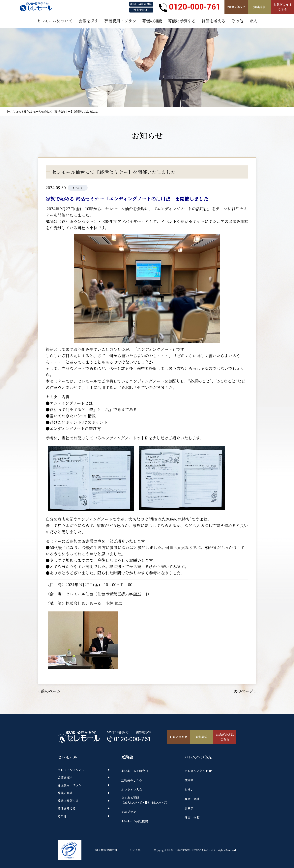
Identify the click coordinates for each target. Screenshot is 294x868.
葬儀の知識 (65, 793)
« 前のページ (49, 691)
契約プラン (129, 812)
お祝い (189, 789)
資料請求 (259, 7)
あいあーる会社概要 (135, 821)
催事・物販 (192, 817)
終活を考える (67, 808)
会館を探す (65, 777)
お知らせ (21, 111)
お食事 (189, 808)
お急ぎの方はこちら (282, 7)
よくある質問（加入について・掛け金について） (145, 800)
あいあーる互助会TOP (136, 771)
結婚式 (189, 780)
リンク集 (135, 850)
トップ (10, 111)
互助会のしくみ (132, 780)
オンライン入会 (132, 789)
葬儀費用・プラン (70, 785)
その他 (62, 816)
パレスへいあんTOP (198, 771)
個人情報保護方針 (106, 850)
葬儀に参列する (68, 801)
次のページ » (245, 691)
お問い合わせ (236, 7)
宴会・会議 (192, 799)
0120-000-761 (190, 7)
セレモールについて (71, 770)
